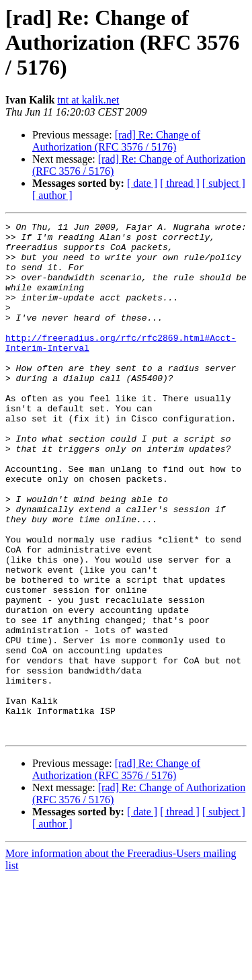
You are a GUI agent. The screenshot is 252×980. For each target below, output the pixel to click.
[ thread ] (180, 183)
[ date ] (142, 183)
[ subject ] (224, 183)
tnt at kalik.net (88, 100)
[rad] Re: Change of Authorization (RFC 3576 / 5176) (116, 141)
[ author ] (52, 195)
